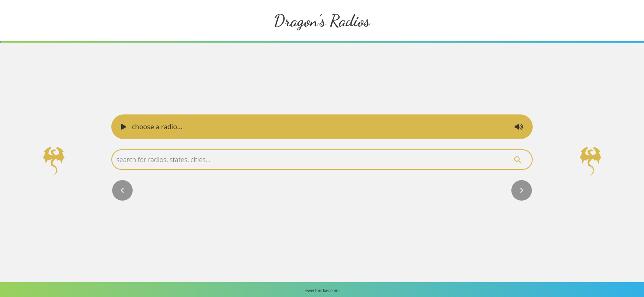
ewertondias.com (322, 290)
